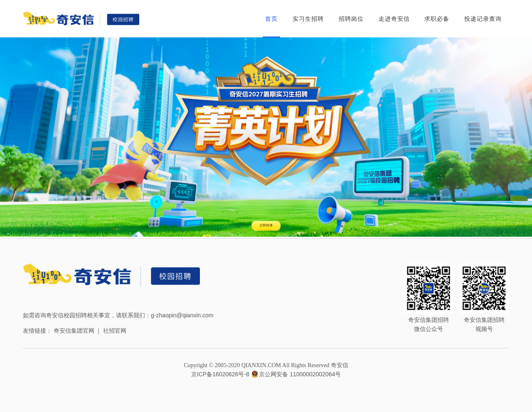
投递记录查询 (483, 19)
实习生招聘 (308, 19)
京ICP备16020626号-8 (220, 374)
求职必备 (437, 19)
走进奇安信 (394, 19)
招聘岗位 (351, 19)
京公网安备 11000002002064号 (296, 374)
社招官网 (115, 331)
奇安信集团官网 (74, 331)
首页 (271, 19)
